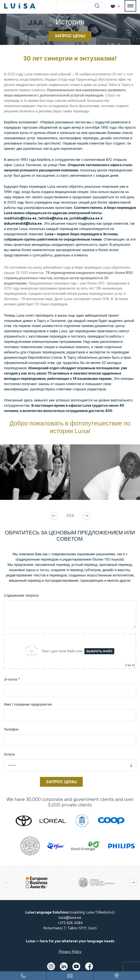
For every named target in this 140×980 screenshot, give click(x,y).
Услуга (9, 754)
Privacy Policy (70, 952)
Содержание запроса (21, 595)
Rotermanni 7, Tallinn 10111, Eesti (70, 928)
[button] (115, 6)
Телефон (11, 729)
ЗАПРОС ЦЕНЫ (70, 36)
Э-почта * (12, 679)
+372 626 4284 (70, 923)
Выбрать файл (99, 651)
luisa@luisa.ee (70, 918)
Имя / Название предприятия (28, 704)
